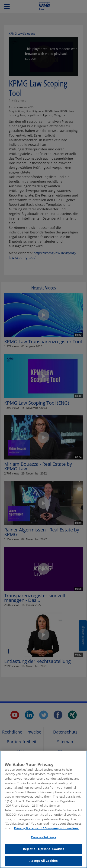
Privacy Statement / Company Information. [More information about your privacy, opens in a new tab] (46, 831)
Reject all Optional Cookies (44, 851)
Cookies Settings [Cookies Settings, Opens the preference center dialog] (43, 840)
